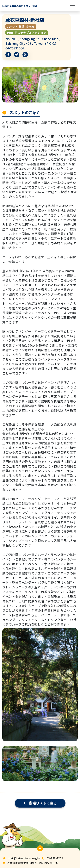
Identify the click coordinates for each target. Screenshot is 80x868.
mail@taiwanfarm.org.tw (24, 858)
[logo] (20, 5)
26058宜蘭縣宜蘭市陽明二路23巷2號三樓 (32, 863)
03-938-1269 (55, 858)
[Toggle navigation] (72, 5)
